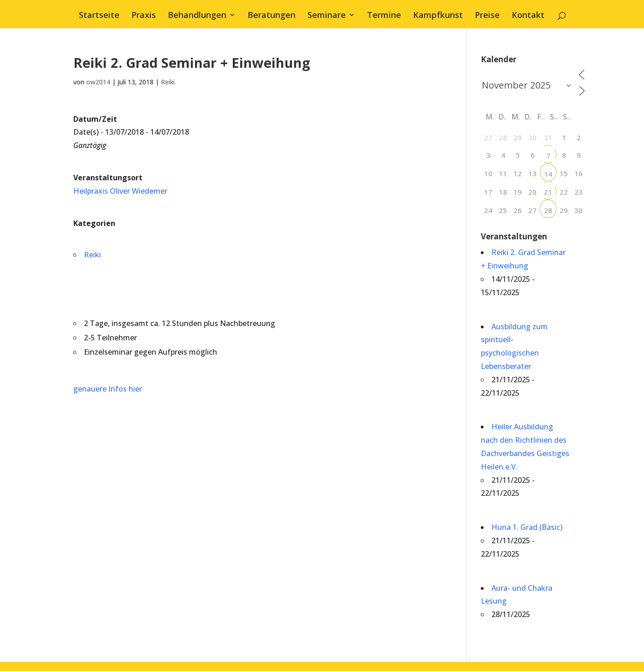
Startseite (99, 16)
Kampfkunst (438, 16)
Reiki (168, 82)
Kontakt (528, 16)
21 (548, 192)
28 (548, 210)
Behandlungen (197, 16)
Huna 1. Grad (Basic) (527, 527)
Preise (487, 16)
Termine (384, 16)
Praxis (144, 16)
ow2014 (98, 82)
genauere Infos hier (108, 389)
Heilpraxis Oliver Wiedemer (120, 191)
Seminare (327, 16)
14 (548, 174)
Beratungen (272, 16)
